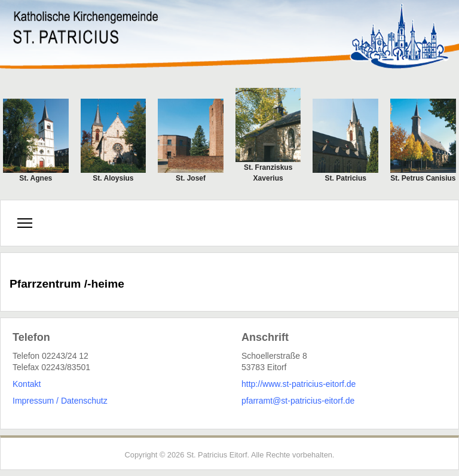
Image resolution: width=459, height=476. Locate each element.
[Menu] (25, 223)
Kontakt (27, 384)
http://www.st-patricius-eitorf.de (299, 384)
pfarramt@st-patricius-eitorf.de (298, 401)
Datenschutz (84, 401)
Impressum (33, 401)
